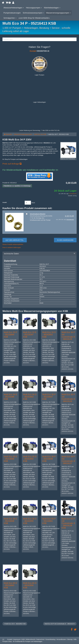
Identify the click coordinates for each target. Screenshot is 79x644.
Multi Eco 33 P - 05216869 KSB (10, 335)
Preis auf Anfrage (12, 164)
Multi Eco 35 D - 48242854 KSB (30, 459)
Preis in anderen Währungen (12, 247)
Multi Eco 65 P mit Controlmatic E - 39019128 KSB (68, 523)
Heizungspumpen (34, 8)
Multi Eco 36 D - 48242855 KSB (30, 521)
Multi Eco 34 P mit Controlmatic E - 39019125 (68, 336)
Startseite (8, 134)
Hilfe (75, 639)
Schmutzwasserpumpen (33, 13)
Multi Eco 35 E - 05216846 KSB (10, 459)
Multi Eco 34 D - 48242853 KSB (30, 397)
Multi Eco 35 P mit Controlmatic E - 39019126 (68, 398)
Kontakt (33, 51)
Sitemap (70, 639)
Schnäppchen (10, 18)
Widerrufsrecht (30, 639)
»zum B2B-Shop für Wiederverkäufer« (34, 18)
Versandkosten (73, 194)
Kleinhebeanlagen (52, 8)
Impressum (17, 639)
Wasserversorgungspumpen (58, 13)
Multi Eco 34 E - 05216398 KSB (10, 397)
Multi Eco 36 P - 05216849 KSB (49, 459)
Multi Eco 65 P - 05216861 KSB (49, 521)
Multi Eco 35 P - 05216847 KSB (49, 397)
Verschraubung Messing (38, 214)
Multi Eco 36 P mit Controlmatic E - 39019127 (68, 460)
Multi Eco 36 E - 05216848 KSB (10, 521)
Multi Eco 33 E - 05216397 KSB (30, 335)
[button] (8, 3)
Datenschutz (40, 639)
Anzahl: (5, 202)
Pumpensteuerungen (12, 13)
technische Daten (39, 254)
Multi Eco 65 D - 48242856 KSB (30, 585)
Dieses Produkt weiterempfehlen (13, 244)
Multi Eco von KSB (40, 134)
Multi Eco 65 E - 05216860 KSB (10, 585)
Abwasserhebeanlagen (14, 8)
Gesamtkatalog (50, 639)
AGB (23, 639)
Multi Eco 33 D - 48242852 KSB (49, 335)
